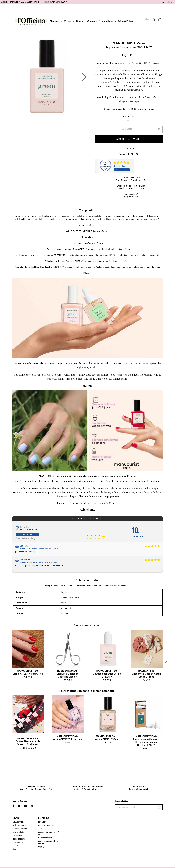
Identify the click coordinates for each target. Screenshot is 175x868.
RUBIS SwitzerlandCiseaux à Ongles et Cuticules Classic (67, 674)
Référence (81, 586)
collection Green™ (31, 488)
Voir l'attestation (28, 535)
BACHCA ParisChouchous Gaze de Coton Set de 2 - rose (146, 674)
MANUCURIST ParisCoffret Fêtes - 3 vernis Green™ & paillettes (28, 741)
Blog (14, 849)
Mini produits (18, 832)
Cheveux (92, 21)
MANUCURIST (56, 363)
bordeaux (129, 492)
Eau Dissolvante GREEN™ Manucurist (57, 267)
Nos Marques (18, 842)
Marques (55, 21)
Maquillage (107, 21)
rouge (16, 492)
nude (27, 492)
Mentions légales (46, 825)
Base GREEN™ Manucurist (85, 249)
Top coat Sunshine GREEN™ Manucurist (76, 261)
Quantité (127, 129)
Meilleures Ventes (20, 825)
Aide (40, 829)
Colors (15, 846)
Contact (42, 847)
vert (141, 492)
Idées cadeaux (19, 839)
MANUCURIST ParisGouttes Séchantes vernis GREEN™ (107, 674)
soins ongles (85, 481)
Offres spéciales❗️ (21, 829)
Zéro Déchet (18, 836)
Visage (68, 21)
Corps (79, 21)
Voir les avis (122, 170)
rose (150, 492)
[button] (85, 77)
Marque (49, 586)
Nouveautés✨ (19, 822)
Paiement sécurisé (46, 838)
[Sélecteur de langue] (168, 2)
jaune (107, 492)
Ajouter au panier (129, 139)
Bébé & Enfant (126, 21)
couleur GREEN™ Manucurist (60, 255)
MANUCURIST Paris (129, 43)
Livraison (42, 822)
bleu (117, 492)
